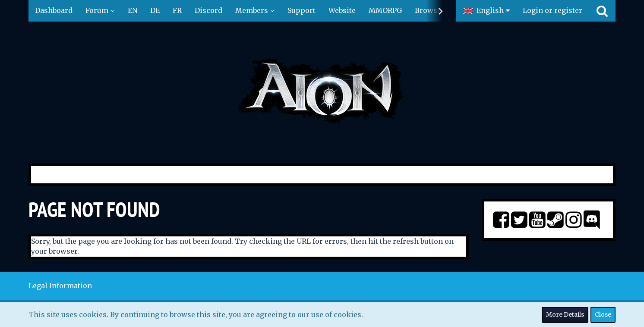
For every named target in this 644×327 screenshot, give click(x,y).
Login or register (552, 10)
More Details (565, 314)
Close (603, 314)
